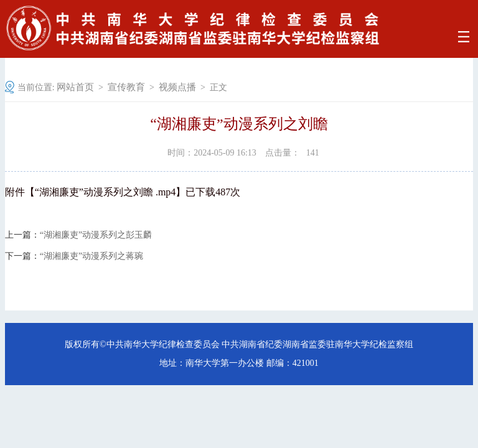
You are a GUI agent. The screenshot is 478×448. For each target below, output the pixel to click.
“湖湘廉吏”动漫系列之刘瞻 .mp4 (105, 192)
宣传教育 (126, 87)
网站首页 (75, 87)
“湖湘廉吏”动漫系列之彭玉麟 (96, 235)
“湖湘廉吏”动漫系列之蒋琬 (91, 256)
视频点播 (177, 87)
